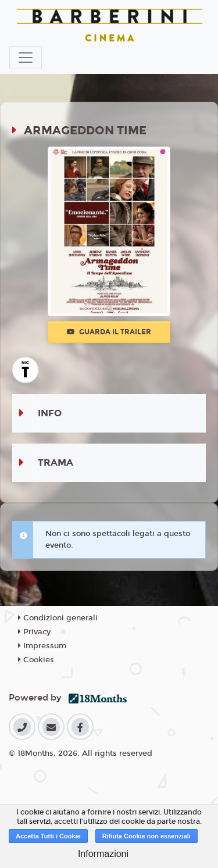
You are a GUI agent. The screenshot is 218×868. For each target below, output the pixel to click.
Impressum (42, 646)
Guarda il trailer (109, 332)
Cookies (36, 660)
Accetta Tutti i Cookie (48, 836)
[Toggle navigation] (26, 58)
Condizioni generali (58, 618)
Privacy (34, 632)
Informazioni (103, 854)
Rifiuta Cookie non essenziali (146, 836)
